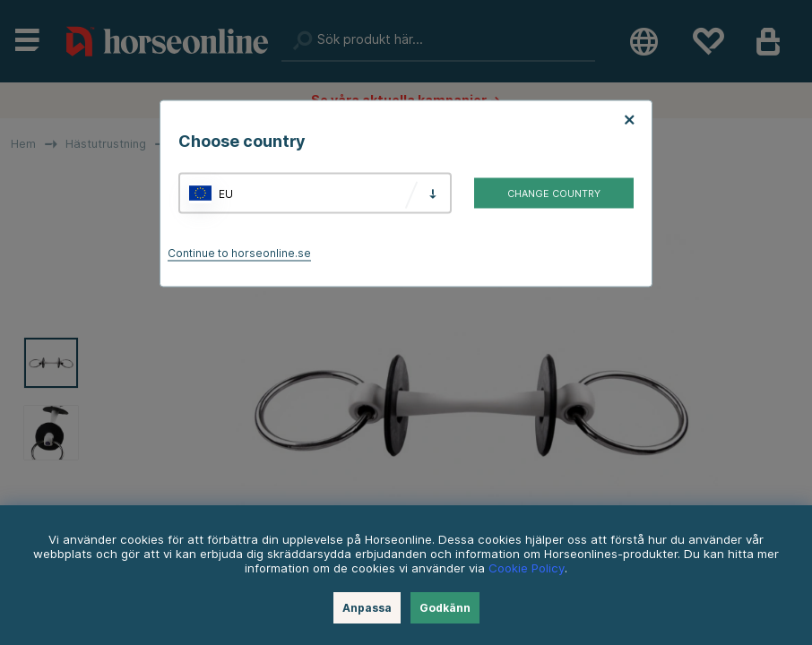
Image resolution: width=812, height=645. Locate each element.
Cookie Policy (527, 568)
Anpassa (367, 608)
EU (226, 193)
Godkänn (445, 608)
